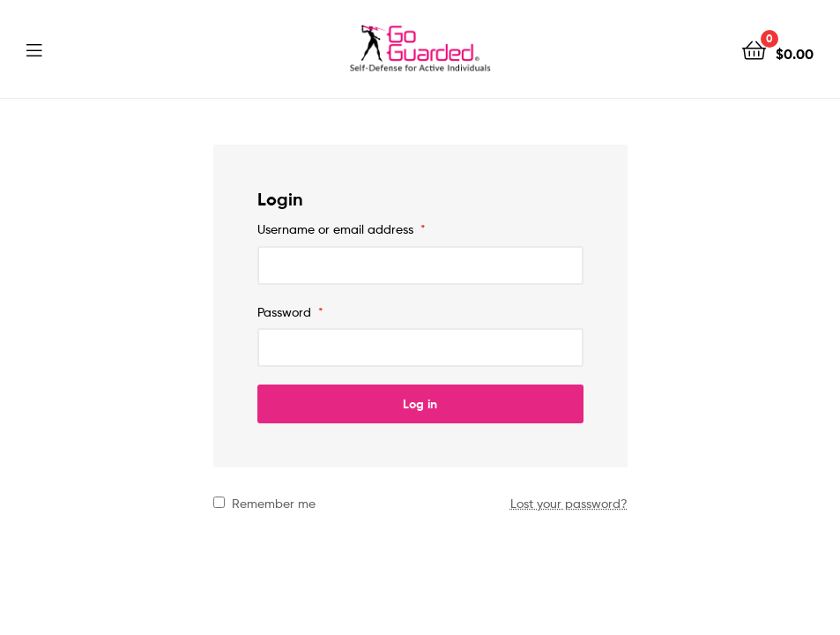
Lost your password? (569, 503)
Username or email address (342, 229)
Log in (420, 404)
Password (290, 312)
